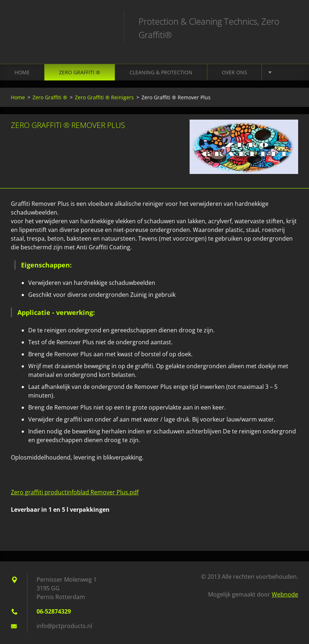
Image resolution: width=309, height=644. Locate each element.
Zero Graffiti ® (80, 72)
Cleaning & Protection (161, 72)
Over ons (234, 72)
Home (22, 72)
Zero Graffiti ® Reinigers (104, 97)
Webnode (285, 594)
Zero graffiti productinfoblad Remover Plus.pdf (75, 492)
